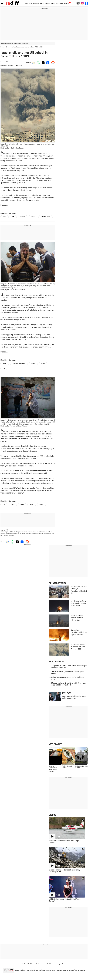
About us (65, 970)
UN (13, 217)
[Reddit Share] (52, 63)
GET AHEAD (59, 4)
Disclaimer (42, 970)
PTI (7, 62)
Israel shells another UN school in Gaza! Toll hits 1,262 (78, 647)
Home (2, 47)
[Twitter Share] (43, 63)
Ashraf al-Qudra (46, 217)
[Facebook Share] (47, 63)
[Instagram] (82, 3)
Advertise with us (33, 970)
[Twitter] (78, 3)
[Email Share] (33, 63)
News (7, 47)
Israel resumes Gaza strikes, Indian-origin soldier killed (78, 603)
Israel (33, 217)
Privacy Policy (51, 970)
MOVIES (42, 4)
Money (58, 964)
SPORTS (53, 4)
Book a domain (40, 964)
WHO (22, 505)
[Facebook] (86, 3)
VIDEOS (52, 815)
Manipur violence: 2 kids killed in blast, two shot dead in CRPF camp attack (69, 684)
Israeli (33, 364)
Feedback (59, 970)
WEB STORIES (56, 744)
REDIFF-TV (67, 4)
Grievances (81, 970)
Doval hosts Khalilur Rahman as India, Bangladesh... (74, 697)
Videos (64, 964)
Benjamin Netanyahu (19, 364)
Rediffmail (50, 964)
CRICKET (48, 4)
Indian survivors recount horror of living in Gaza (77, 618)
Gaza (5, 217)
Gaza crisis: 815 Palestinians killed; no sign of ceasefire (79, 632)
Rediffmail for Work (28, 964)
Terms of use (73, 970)
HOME (26, 4)
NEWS (31, 4)
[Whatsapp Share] (38, 63)
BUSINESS (36, 4)
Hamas (23, 217)
